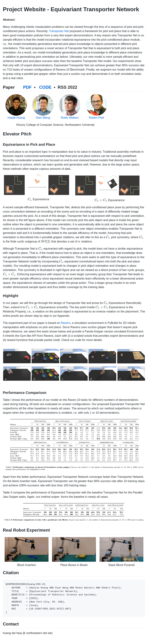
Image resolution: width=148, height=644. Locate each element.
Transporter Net (59, 31)
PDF (27, 87)
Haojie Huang (16, 118)
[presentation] (30, 199)
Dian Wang (43, 118)
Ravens (66, 323)
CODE (45, 87)
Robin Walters (70, 118)
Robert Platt (96, 118)
